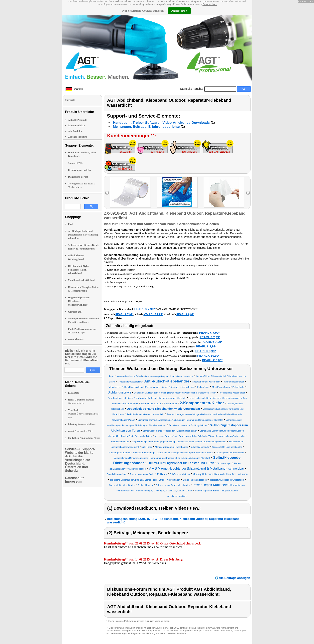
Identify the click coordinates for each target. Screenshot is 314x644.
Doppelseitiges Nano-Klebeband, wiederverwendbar (79, 301)
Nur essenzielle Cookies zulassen (143, 11)
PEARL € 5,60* (212, 360)
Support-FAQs (76, 163)
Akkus (84, 438)
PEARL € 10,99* (208, 356)
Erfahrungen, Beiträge (80, 170)
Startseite (186, 89)
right (248, 193)
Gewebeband (75, 312)
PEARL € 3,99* (206, 346)
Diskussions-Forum (78, 177)
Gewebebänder (76, 339)
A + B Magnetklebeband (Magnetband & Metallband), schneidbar (83, 235)
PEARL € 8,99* (185, 314)
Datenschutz (210, 4)
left (107, 193)
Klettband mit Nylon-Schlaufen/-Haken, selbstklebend (79, 270)
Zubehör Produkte (78, 137)
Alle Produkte (75, 131)
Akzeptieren (179, 11)
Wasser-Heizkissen (82, 424)
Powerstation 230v (80, 431)
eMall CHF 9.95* (153, 314)
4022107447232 (171, 309)
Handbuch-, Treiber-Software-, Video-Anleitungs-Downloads (161, 123)
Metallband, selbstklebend (82, 280)
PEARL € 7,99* (145, 309)
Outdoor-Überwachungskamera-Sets (84, 414)
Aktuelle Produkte (77, 120)
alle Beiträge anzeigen (234, 578)
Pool (70, 224)
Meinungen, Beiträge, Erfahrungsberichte (146, 127)
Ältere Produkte (76, 126)
